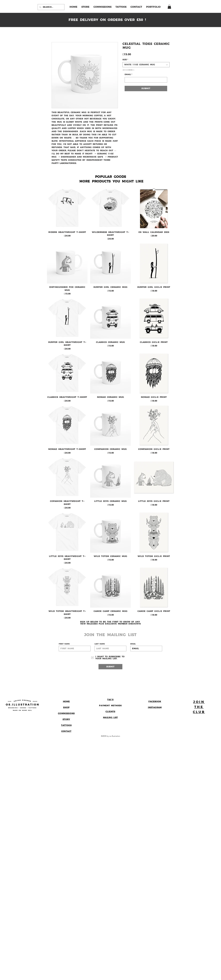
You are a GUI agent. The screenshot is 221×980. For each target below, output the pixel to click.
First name (64, 644)
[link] (169, 7)
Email (128, 75)
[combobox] (146, 65)
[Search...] (51, 7)
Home (66, 701)
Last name (100, 644)
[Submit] (110, 667)
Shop (66, 707)
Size (125, 60)
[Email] (145, 80)
